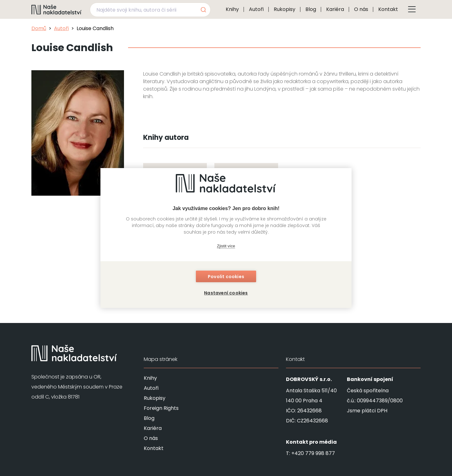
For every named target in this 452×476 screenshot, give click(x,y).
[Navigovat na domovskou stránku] (56, 9)
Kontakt (388, 9)
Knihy (232, 9)
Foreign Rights (161, 408)
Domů (39, 28)
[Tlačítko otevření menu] (412, 9)
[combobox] (150, 10)
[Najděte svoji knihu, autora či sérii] (143, 10)
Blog (311, 9)
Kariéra (335, 9)
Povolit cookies (226, 277)
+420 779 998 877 (313, 453)
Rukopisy (285, 9)
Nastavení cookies (226, 293)
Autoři (256, 9)
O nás (361, 9)
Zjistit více (226, 246)
